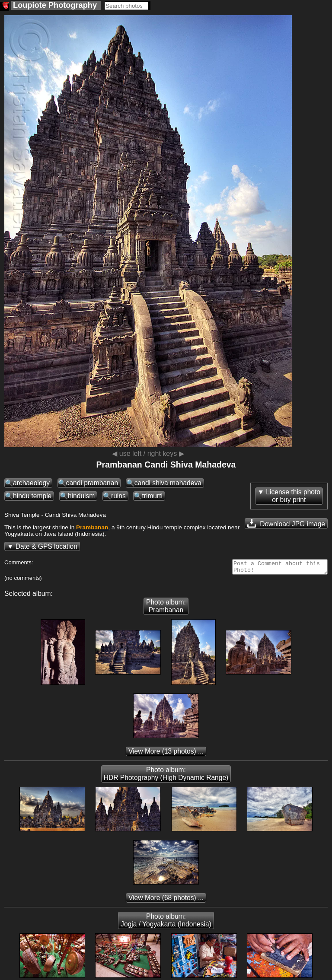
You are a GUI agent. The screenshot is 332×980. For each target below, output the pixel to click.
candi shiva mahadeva (168, 483)
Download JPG (286, 523)
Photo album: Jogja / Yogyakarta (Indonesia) (166, 923)
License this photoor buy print (293, 496)
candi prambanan (92, 483)
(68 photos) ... (166, 900)
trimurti (152, 496)
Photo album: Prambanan (166, 609)
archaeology (31, 483)
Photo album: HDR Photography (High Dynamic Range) (166, 776)
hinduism (81, 496)
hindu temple (32, 496)
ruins (118, 496)
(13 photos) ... (166, 754)
